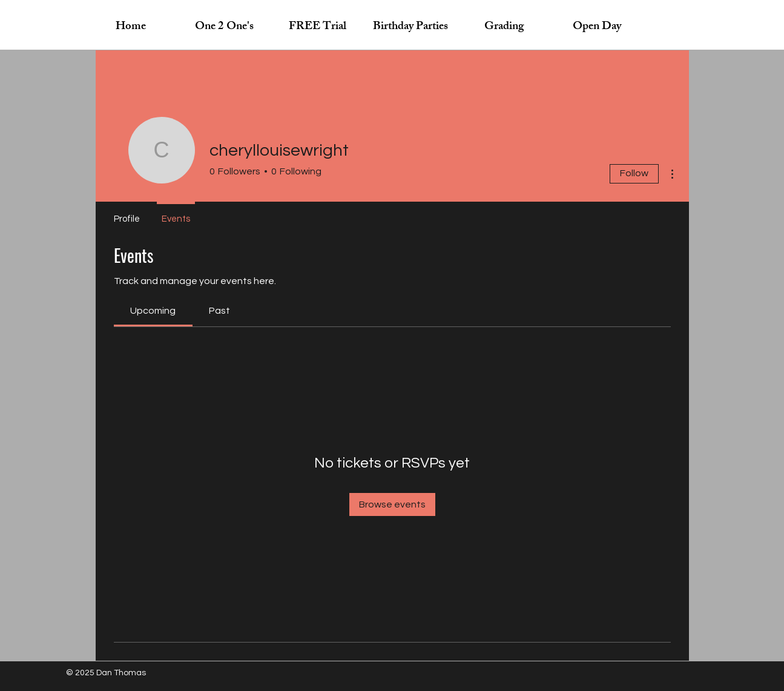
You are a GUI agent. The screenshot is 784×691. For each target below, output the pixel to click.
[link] (153, 311)
